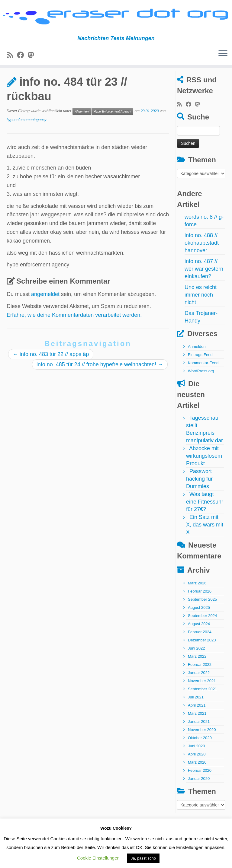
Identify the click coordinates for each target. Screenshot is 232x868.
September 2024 (202, 634)
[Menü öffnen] (223, 56)
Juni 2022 (196, 667)
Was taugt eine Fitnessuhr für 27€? (205, 520)
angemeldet (45, 312)
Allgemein (36, 82)
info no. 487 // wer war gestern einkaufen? (204, 287)
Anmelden (197, 365)
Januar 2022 (199, 691)
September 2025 (202, 618)
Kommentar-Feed (203, 381)
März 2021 (197, 732)
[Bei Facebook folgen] (22, 58)
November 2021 (202, 699)
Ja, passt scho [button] (143, 858)
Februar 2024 (200, 650)
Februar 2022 (200, 683)
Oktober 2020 (200, 756)
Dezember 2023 (202, 658)
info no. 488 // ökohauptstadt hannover (202, 261)
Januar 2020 (199, 797)
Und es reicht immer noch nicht (201, 313)
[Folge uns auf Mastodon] (33, 58)
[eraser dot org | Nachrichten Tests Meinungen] (116, 19)
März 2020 (197, 781)
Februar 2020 (200, 789)
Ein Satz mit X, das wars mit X (205, 543)
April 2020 (197, 773)
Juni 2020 (196, 764)
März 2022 (197, 675)
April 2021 (197, 724)
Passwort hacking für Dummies (199, 497)
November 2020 (202, 748)
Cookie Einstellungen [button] (98, 858)
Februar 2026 (200, 610)
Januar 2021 (199, 740)
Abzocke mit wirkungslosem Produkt (204, 474)
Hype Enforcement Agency (113, 129)
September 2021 (202, 707)
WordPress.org (201, 389)
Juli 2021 (196, 715)
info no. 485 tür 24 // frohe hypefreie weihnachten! (100, 383)
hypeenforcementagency (26, 138)
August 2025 (199, 626)
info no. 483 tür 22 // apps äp (51, 372)
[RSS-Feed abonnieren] (12, 58)
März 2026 (197, 601)
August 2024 (199, 642)
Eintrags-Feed (200, 373)
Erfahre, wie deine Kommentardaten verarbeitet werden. (74, 333)
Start (12, 82)
